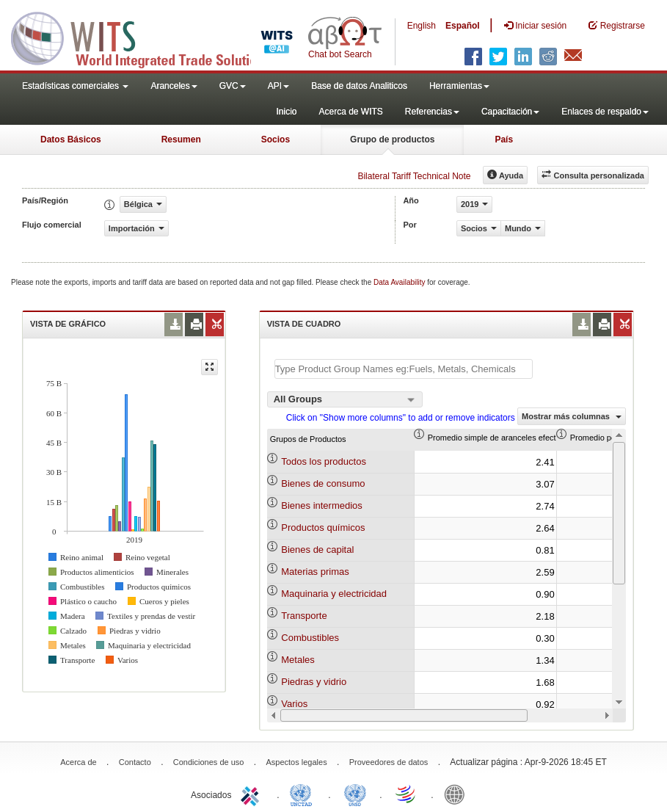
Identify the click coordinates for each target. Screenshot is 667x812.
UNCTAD (304, 794)
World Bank (458, 794)
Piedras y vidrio (314, 682)
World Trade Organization (407, 794)
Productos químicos (323, 528)
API (278, 86)
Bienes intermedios (322, 505)
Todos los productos (324, 461)
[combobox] (345, 399)
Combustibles (310, 638)
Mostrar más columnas (572, 416)
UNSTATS (355, 794)
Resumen (181, 139)
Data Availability (400, 282)
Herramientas (459, 86)
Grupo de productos (392, 139)
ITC (252, 794)
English (422, 26)
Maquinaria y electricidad (334, 594)
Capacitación (510, 112)
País (504, 139)
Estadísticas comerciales (75, 86)
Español (463, 26)
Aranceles (174, 86)
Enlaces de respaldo (605, 112)
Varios (294, 704)
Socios (276, 139)
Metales (298, 660)
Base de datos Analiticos (359, 86)
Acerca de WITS (350, 112)
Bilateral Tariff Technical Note (414, 176)
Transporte (304, 616)
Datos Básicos (71, 139)
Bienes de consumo (323, 483)
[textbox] (404, 369)
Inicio (286, 112)
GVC (233, 86)
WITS (147, 37)
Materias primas (315, 572)
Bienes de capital (317, 550)
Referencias (432, 112)
